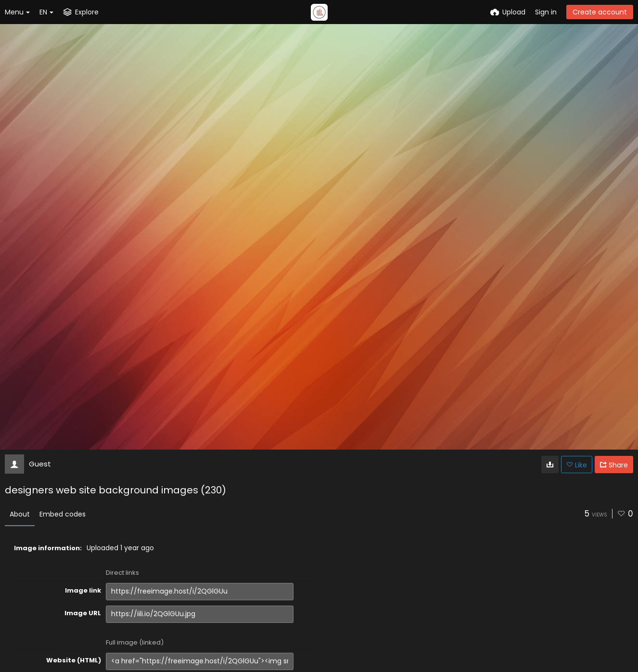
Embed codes (63, 514)
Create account (600, 12)
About (20, 514)
